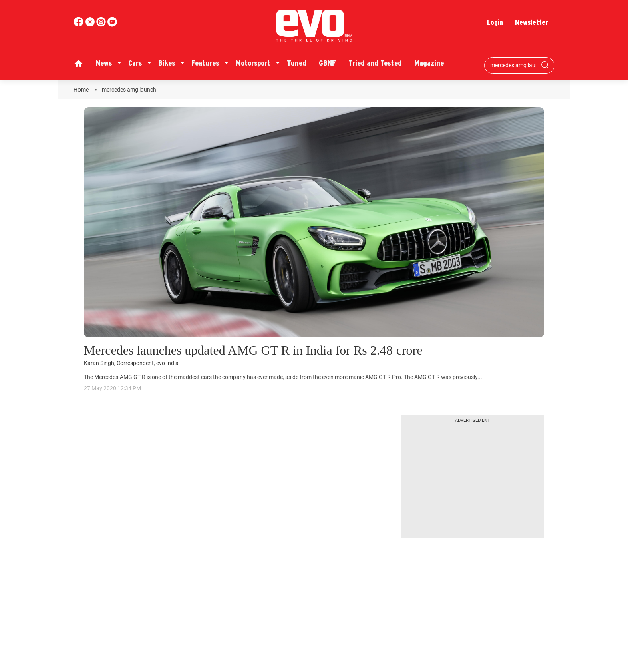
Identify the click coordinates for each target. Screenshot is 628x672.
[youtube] (102, 25)
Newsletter (532, 22)
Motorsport (253, 63)
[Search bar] (513, 65)
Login (495, 22)
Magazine (429, 63)
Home (82, 90)
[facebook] (79, 25)
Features (205, 63)
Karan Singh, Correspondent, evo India (131, 363)
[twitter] (91, 25)
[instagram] (112, 25)
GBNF (327, 63)
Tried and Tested (375, 63)
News (104, 63)
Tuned (297, 63)
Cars (135, 63)
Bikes (167, 63)
